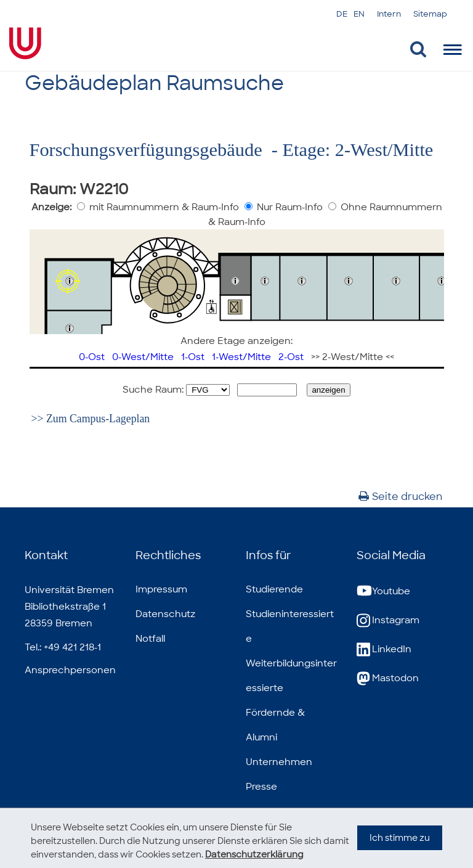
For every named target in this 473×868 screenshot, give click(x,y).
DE (342, 14)
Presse (261, 787)
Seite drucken (400, 497)
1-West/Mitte (241, 357)
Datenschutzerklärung (254, 854)
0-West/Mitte (143, 357)
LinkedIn (384, 649)
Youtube (383, 592)
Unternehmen (279, 762)
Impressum (161, 589)
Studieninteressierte (290, 626)
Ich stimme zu (400, 850)
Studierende (274, 589)
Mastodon (388, 678)
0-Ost (92, 357)
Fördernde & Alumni (275, 725)
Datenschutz (165, 614)
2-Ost (291, 357)
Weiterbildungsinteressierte (291, 676)
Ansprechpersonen (70, 670)
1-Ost (193, 357)
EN (359, 14)
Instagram (388, 620)
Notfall (150, 639)
